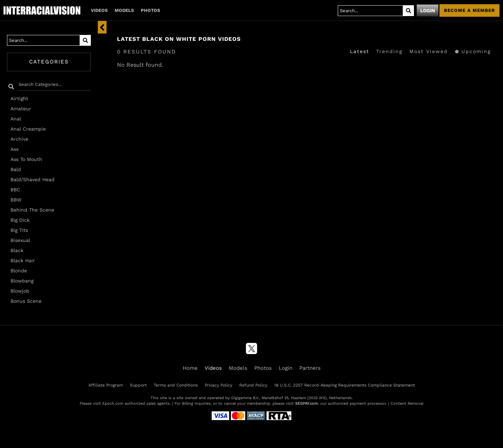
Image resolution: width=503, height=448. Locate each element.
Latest (360, 51)
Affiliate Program (106, 385)
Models (124, 10)
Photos (150, 10)
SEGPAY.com (307, 403)
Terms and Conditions (176, 385)
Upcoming (473, 51)
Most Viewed (429, 51)
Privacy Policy (218, 385)
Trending (389, 51)
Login (428, 10)
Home (190, 368)
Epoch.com (113, 403)
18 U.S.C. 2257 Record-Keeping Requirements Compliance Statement (345, 385)
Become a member (469, 10)
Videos (99, 10)
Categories (49, 62)
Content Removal (407, 403)
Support (138, 385)
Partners (310, 368)
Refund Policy (253, 385)
